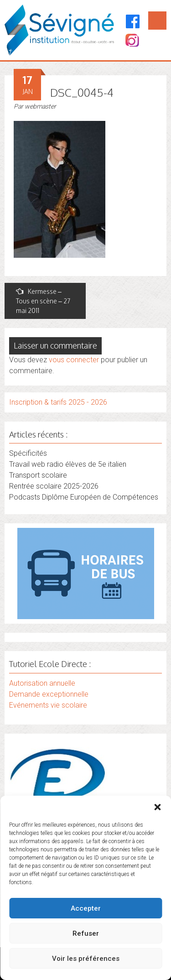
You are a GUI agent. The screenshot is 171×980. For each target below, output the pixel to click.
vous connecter (74, 360)
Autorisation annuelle (42, 683)
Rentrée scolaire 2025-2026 (54, 486)
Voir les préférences (86, 959)
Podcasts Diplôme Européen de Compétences (84, 497)
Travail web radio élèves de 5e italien (68, 464)
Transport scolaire (38, 475)
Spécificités (28, 453)
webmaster (40, 106)
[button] (157, 807)
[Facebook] (133, 21)
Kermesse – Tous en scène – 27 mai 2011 (43, 301)
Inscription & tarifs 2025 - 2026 (58, 402)
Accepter (86, 908)
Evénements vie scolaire (48, 705)
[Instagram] (132, 41)
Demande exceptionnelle (49, 694)
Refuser (86, 933)
